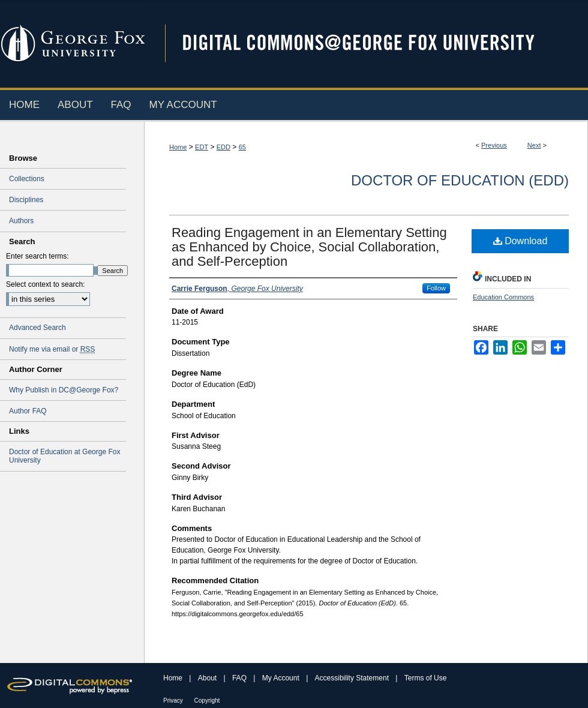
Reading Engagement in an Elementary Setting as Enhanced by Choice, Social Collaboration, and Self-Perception (309, 247)
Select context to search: (45, 284)
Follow (436, 288)
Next (534, 145)
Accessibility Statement (353, 678)
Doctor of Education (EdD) (460, 180)
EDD (223, 147)
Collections (27, 179)
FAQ (240, 678)
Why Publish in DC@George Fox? (64, 390)
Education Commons (503, 297)
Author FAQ (28, 411)
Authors (21, 221)
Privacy (174, 700)
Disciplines (26, 200)
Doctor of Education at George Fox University (64, 456)
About (208, 678)
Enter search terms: (37, 256)
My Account (282, 678)
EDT (202, 147)
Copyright (207, 700)
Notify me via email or (52, 349)
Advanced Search (37, 328)
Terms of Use (426, 678)
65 (242, 147)
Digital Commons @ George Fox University (369, 43)
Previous (494, 145)
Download (520, 241)
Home (178, 147)
